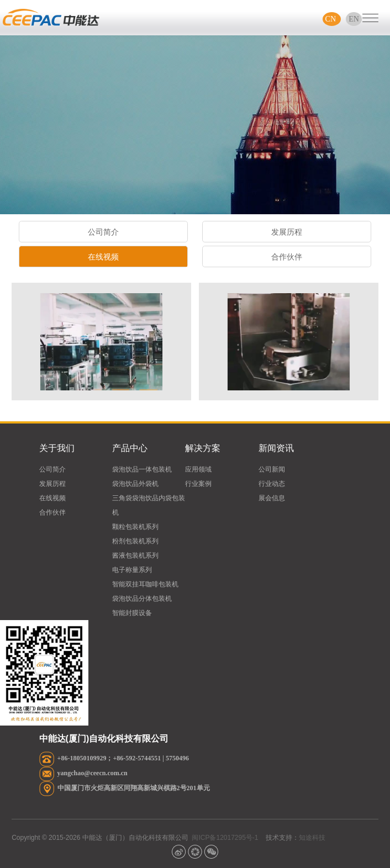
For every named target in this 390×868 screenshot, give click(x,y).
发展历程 (286, 234)
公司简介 (103, 234)
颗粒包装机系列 (135, 527)
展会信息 (272, 498)
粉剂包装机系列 (135, 541)
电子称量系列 (132, 570)
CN (332, 19)
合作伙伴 (286, 259)
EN (354, 19)
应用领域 (198, 469)
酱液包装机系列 (135, 555)
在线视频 (103, 259)
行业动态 (272, 484)
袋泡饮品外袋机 (135, 484)
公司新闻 (272, 469)
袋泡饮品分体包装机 (142, 599)
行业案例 (198, 484)
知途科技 (312, 838)
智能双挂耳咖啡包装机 (145, 584)
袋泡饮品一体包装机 (142, 469)
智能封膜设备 (132, 613)
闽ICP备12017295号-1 (225, 838)
